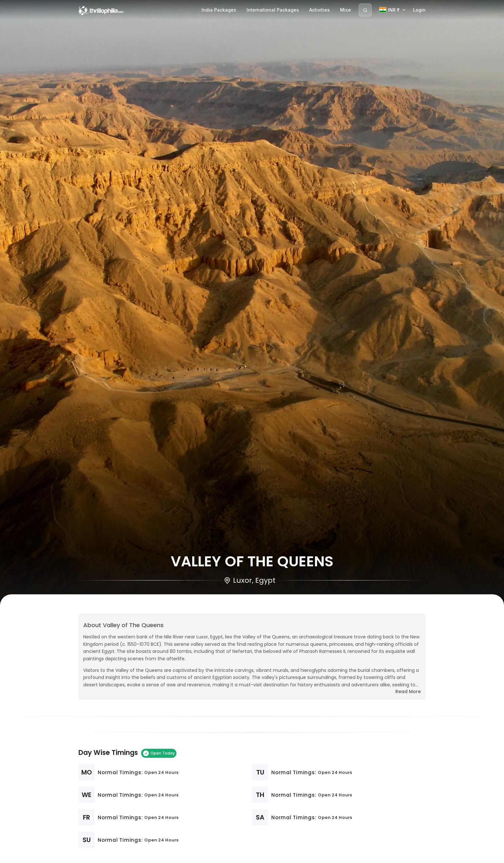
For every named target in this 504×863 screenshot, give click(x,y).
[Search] (365, 10)
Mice (346, 10)
